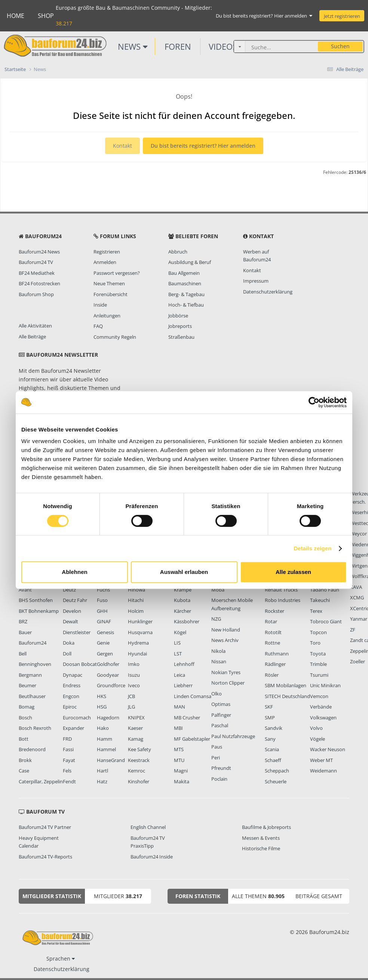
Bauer (25, 632)
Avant (25, 590)
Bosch (25, 718)
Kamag (136, 739)
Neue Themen (109, 283)
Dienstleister (77, 632)
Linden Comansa (193, 696)
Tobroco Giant (326, 621)
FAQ (98, 326)
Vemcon (319, 696)
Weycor (358, 534)
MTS (179, 749)
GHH (102, 611)
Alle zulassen (293, 572)
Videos (226, 46)
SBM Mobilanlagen (286, 685)
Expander (73, 728)
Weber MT (321, 760)
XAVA (356, 587)
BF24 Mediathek (37, 273)
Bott (24, 739)
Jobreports (180, 326)
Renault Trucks (281, 590)
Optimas (221, 704)
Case (24, 771)
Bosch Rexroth (35, 728)
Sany (270, 739)
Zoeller (358, 661)
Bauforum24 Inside (152, 857)
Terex (316, 611)
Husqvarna (140, 632)
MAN (180, 707)
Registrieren (107, 252)
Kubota (182, 600)
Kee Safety (139, 749)
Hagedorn (108, 718)
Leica (180, 675)
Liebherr (183, 685)
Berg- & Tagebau (186, 294)
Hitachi (136, 600)
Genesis (105, 632)
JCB (131, 696)
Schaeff (273, 760)
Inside (100, 305)
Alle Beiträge (32, 337)
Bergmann (30, 675)
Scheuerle (276, 781)
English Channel (148, 827)
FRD (67, 739)
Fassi (68, 749)
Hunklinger (140, 621)
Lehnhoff (184, 664)
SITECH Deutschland (287, 696)
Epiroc (70, 707)
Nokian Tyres (226, 672)
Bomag (27, 707)
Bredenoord (32, 749)
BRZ (23, 621)
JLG (131, 707)
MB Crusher (187, 718)
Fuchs (103, 590)
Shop (46, 16)
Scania (272, 749)
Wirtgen (359, 566)
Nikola (218, 651)
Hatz (102, 781)
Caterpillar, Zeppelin (41, 781)
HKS (102, 696)
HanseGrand (111, 760)
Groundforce (111, 685)
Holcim (136, 611)
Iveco (134, 685)
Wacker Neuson (328, 749)
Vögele (318, 739)
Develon (72, 611)
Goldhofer (108, 664)
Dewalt (70, 621)
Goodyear (108, 675)
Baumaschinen (185, 283)
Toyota (318, 654)
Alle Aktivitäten (35, 326)
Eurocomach (77, 718)
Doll (67, 654)
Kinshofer (139, 781)
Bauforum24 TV (36, 262)
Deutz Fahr (75, 600)
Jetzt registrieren (342, 16)
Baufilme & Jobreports (266, 827)
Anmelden (105, 262)
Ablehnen (74, 572)
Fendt (69, 781)
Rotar (271, 621)
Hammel (106, 749)
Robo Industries (283, 600)
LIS (177, 643)
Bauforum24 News (39, 252)
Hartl (102, 771)
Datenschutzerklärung (268, 292)
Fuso (102, 600)
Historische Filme (261, 848)
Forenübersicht (111, 294)
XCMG (357, 597)
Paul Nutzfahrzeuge (233, 736)
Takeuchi (320, 600)
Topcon (318, 632)
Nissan (219, 661)
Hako (103, 728)
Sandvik (274, 728)
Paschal (220, 725)
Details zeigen (312, 548)
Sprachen (61, 959)
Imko (134, 664)
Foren (178, 46)
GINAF (104, 621)
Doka (69, 643)
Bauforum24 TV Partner (45, 827)
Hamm (105, 739)
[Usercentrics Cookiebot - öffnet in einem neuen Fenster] (314, 402)
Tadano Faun (325, 590)
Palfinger (221, 715)
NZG (216, 619)
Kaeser (135, 728)
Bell (23, 654)
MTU (179, 760)
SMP (270, 718)
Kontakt (122, 146)
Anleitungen (107, 316)
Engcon (71, 696)
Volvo (316, 728)
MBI (178, 728)
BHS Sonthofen (36, 600)
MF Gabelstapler (192, 739)
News (133, 46)
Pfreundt (221, 768)
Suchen (340, 46)
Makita (182, 781)
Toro (315, 643)
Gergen (105, 654)
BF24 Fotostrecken (39, 283)
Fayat (69, 760)
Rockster (275, 611)
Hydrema (138, 643)
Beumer (27, 685)
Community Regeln (115, 337)
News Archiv (225, 640)
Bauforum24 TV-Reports (45, 857)
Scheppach (277, 771)
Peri (216, 758)
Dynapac (73, 675)
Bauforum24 (33, 643)
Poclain (219, 779)
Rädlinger (275, 664)
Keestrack (139, 760)
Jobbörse (178, 316)
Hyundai (137, 654)
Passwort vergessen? (117, 273)
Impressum (256, 281)
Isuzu (134, 675)
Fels (67, 771)
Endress (72, 685)
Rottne (272, 643)
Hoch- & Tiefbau (186, 305)
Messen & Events (261, 838)
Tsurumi (319, 675)
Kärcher (183, 611)
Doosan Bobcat (80, 664)
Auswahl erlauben (184, 572)
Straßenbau (181, 337)
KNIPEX (136, 718)
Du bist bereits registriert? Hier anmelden (264, 16)
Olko (217, 694)
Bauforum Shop (36, 294)
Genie (103, 643)
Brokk (25, 760)
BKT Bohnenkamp (39, 611)
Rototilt (273, 632)
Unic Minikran (325, 685)
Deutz (69, 590)
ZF (353, 630)
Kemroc (137, 771)
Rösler (272, 675)
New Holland (226, 630)
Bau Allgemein (184, 273)
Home (16, 16)
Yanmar (359, 619)
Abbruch (178, 252)
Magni (181, 771)
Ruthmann (277, 654)
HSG (102, 707)
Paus (217, 747)
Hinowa (137, 590)
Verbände (321, 707)
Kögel (180, 632)
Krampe (183, 590)
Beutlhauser (32, 696)
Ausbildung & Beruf (190, 262)
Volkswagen (323, 718)
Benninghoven (35, 664)
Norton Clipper (228, 683)
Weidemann (323, 771)
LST (178, 654)
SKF (269, 707)
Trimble (318, 664)
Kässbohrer (187, 621)
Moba (218, 590)
